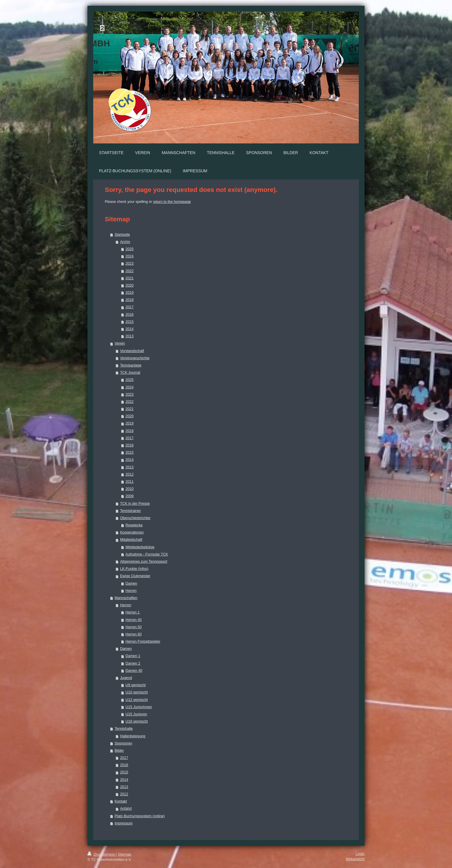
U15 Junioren (136, 714)
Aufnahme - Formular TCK (147, 554)
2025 (130, 249)
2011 (130, 482)
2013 (130, 336)
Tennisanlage (131, 365)
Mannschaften (126, 598)
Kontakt (121, 801)
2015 (130, 322)
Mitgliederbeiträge (140, 547)
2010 (130, 489)
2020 (130, 285)
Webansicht (355, 859)
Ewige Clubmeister (135, 576)
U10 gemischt (137, 692)
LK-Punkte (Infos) (134, 569)
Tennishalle (124, 729)
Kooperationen (132, 532)
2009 (130, 496)
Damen (131, 583)
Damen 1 (133, 656)
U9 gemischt (136, 685)
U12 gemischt (137, 700)
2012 (130, 474)
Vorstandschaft (132, 351)
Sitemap (124, 854)
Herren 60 (134, 634)
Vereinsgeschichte (135, 358)
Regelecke (134, 525)
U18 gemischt (137, 721)
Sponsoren (123, 743)
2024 (130, 256)
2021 (130, 278)
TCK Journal (130, 373)
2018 (130, 300)
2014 (130, 329)
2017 (130, 307)
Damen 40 (134, 671)
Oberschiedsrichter (135, 518)
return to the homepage (172, 202)
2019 (130, 293)
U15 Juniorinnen (139, 707)
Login (360, 854)
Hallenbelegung (133, 736)
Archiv (125, 242)
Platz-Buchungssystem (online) (140, 816)
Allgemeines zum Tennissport (144, 562)
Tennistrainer (130, 511)
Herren (131, 591)
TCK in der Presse (135, 504)
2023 (130, 263)
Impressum (124, 823)
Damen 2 (133, 663)
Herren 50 (134, 627)
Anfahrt (126, 809)
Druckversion (102, 854)
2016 (130, 315)
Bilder (119, 751)
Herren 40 (134, 620)
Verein (120, 343)
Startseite (122, 235)
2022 (130, 271)
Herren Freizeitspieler (143, 641)
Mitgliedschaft (131, 540)
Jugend (126, 678)
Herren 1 (133, 612)
